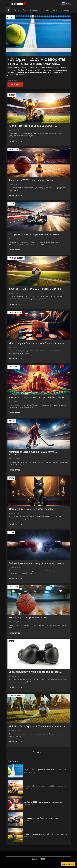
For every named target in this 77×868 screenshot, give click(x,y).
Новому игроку (68, 10)
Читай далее (15, 84)
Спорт (16, 10)
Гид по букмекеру (31, 10)
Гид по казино (50, 10)
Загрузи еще (38, 752)
